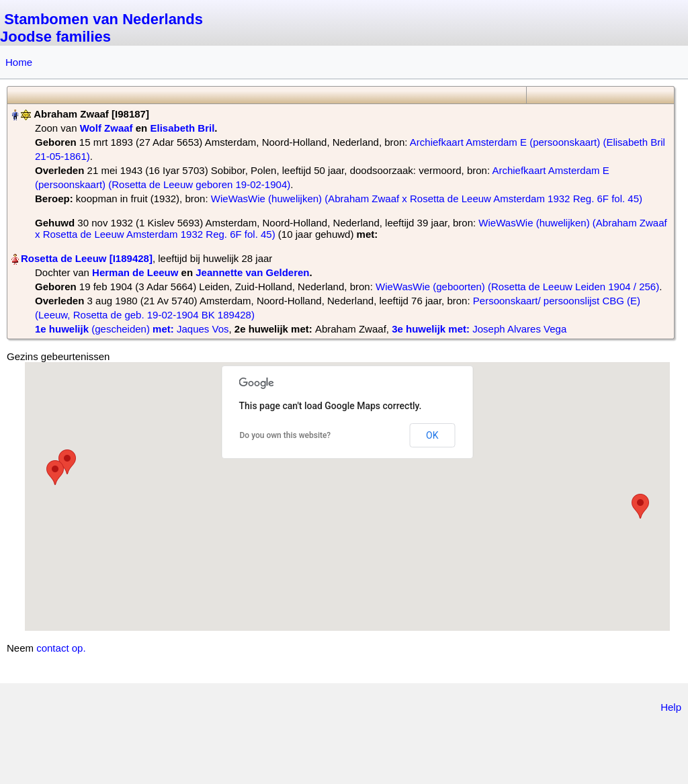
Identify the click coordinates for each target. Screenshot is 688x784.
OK (432, 435)
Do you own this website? (286, 435)
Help (671, 707)
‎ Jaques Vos (132, 329)
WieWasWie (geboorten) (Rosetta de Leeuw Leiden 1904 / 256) (517, 287)
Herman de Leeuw (135, 272)
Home (19, 62)
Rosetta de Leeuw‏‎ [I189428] (87, 258)
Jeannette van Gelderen (252, 272)
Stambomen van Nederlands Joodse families (101, 28)
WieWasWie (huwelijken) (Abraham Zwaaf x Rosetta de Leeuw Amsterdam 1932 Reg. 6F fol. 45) (427, 199)
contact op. (61, 648)
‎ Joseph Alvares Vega (479, 329)
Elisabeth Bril (182, 128)
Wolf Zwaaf (106, 128)
